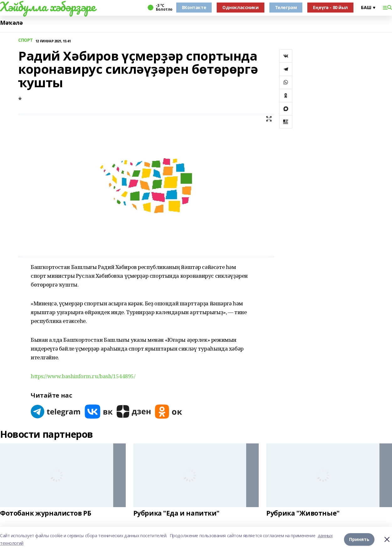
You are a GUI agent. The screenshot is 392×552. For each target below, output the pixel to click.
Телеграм (286, 7)
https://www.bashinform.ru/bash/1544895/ (83, 376)
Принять (359, 539)
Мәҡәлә (11, 23)
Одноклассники (241, 7)
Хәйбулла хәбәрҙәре (48, 7)
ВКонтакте (194, 7)
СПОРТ (26, 40)
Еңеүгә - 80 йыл (330, 7)
